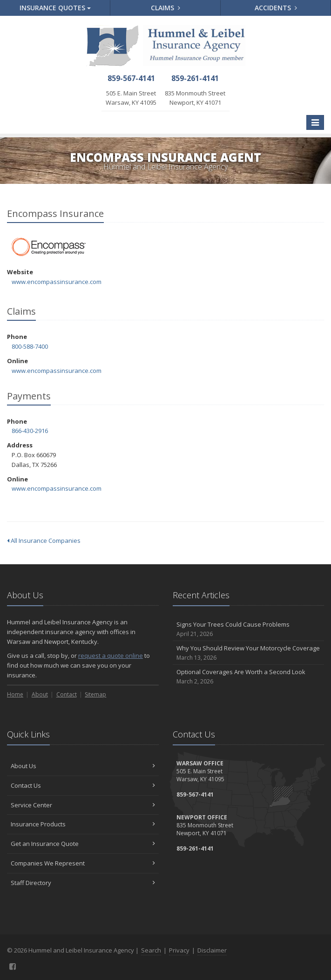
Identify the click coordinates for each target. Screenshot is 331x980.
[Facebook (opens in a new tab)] (13, 966)
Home (15, 694)
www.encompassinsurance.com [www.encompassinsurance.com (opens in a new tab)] (57, 282)
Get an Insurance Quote (83, 844)
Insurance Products (83, 824)
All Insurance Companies (44, 541)
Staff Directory (83, 883)
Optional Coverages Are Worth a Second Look (249, 677)
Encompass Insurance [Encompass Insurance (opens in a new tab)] (49, 247)
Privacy (179, 950)
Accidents (276, 8)
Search (151, 950)
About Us (83, 766)
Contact (67, 694)
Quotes (55, 8)
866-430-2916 (30, 431)
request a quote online (111, 656)
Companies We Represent (83, 863)
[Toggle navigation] (315, 122)
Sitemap (95, 694)
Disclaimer (212, 950)
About (40, 694)
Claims (165, 8)
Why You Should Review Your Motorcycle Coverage (249, 653)
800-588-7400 (30, 346)
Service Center (83, 805)
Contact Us (83, 785)
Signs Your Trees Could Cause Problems (249, 629)
